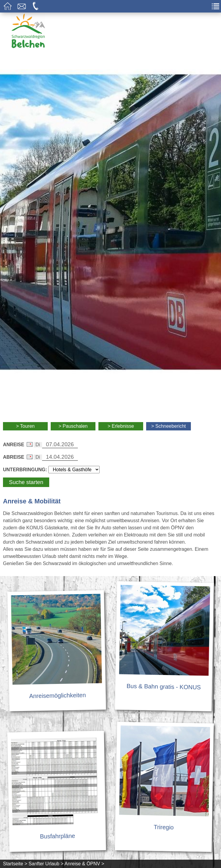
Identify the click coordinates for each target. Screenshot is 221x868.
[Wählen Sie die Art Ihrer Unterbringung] (74, 470)
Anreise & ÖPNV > (84, 864)
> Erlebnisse (121, 426)
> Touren (25, 426)
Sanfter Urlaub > (46, 864)
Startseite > (15, 864)
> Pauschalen (73, 426)
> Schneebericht (169, 426)
